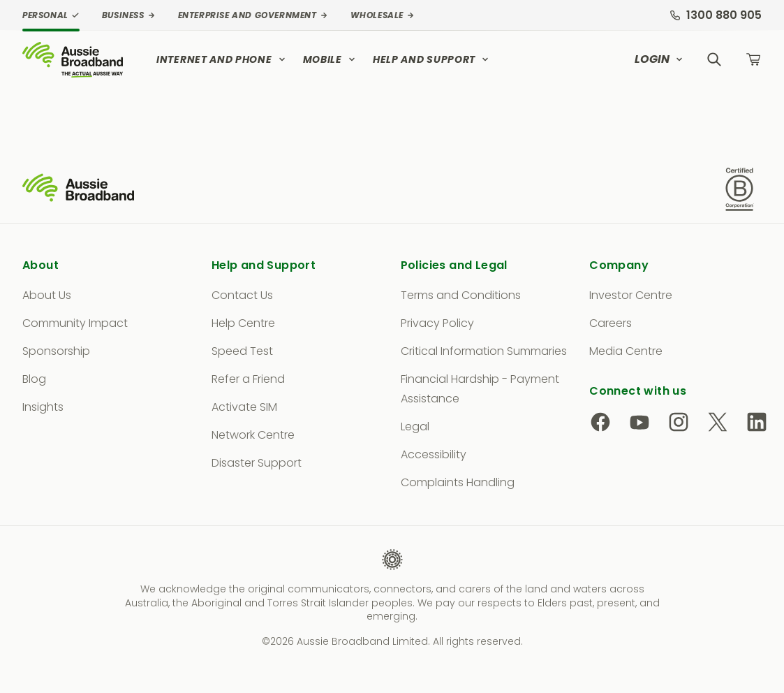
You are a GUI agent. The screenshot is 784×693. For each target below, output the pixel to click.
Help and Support (431, 59)
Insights (43, 407)
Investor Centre (631, 295)
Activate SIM (244, 407)
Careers (611, 323)
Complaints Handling (458, 482)
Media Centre (626, 351)
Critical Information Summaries (484, 351)
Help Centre (243, 323)
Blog (34, 379)
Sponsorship (56, 351)
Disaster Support (257, 463)
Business (129, 15)
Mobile (330, 59)
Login (659, 59)
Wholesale (383, 15)
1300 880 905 (716, 15)
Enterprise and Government (253, 15)
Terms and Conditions (461, 295)
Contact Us (242, 295)
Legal (415, 426)
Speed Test (242, 351)
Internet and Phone (221, 59)
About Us (47, 295)
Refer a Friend (248, 379)
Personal (51, 15)
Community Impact (75, 323)
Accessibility (434, 454)
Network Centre (253, 435)
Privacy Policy (437, 323)
